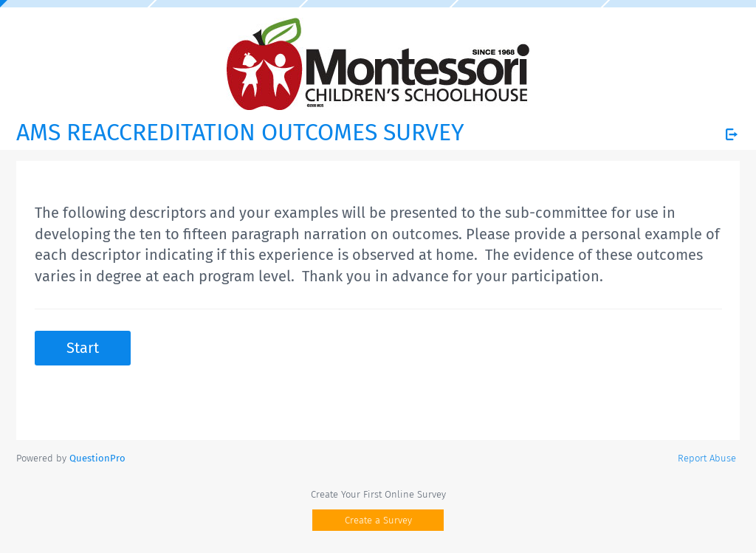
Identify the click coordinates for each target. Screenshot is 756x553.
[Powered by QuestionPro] (97, 458)
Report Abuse (707, 458)
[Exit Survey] (732, 134)
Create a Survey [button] (378, 520)
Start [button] (83, 348)
